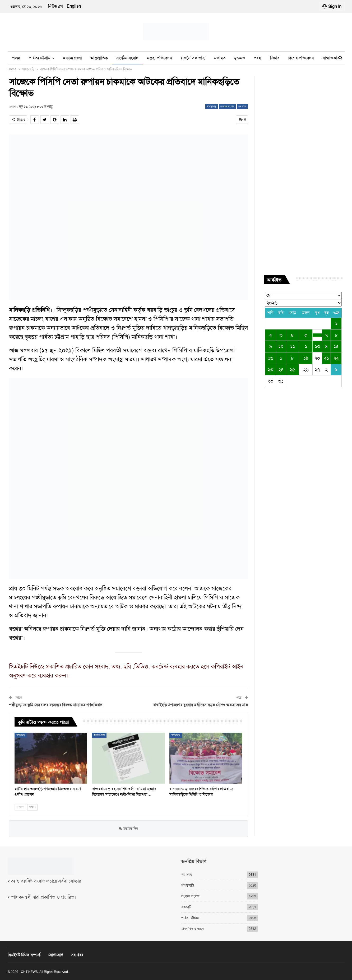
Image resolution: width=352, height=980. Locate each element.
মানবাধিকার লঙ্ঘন (193, 929)
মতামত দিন (128, 828)
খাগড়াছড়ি (212, 106)
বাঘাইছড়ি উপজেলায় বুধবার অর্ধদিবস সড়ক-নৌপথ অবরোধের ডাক (200, 705)
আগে (20, 807)
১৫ (336, 346)
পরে (32, 807)
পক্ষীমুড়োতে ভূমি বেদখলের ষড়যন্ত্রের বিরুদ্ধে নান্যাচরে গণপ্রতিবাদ (56, 705)
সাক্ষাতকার (331, 58)
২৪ (281, 370)
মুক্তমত (240, 58)
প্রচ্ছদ (16, 58)
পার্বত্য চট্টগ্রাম (40, 58)
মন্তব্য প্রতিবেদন (159, 58)
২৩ (270, 370)
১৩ (317, 346)
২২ (336, 358)
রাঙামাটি (186, 907)
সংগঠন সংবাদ (127, 58)
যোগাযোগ (56, 955)
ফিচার (275, 58)
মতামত (220, 58)
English (74, 6)
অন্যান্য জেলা (72, 58)
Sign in (332, 6)
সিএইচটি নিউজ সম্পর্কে (24, 955)
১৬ (271, 358)
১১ (293, 346)
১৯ (306, 358)
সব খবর (242, 106)
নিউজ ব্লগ (55, 6)
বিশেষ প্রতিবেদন (301, 58)
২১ (326, 358)
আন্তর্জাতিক (99, 58)
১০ (281, 346)
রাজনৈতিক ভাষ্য (193, 58)
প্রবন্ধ (258, 58)
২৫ (292, 370)
